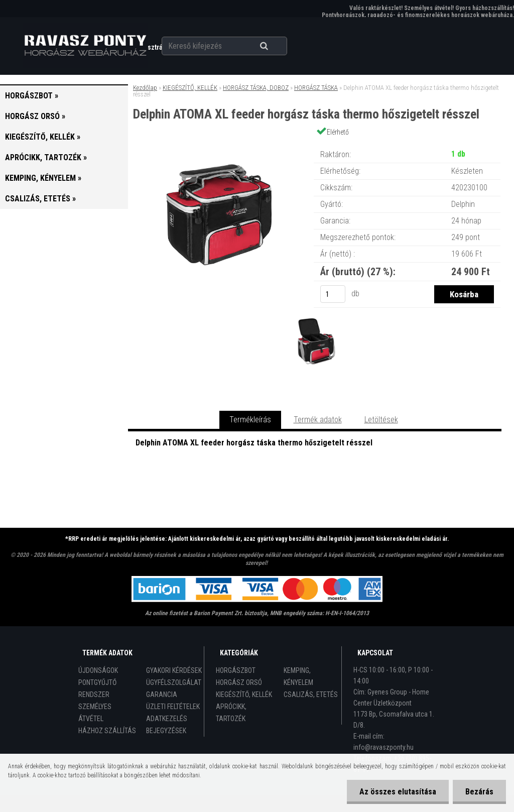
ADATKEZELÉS (167, 719)
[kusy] (333, 294)
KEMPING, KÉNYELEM (298, 676)
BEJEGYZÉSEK (166, 731)
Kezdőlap (145, 88)
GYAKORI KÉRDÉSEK (174, 670)
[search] (276, 46)
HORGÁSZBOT (236, 670)
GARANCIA (162, 694)
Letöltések (381, 420)
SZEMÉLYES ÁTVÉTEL (95, 713)
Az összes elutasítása (398, 792)
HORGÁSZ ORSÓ (239, 682)
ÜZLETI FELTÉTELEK (173, 707)
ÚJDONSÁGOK (98, 670)
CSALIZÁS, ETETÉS (311, 694)
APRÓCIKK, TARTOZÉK (231, 713)
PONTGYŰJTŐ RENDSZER (97, 688)
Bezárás (479, 792)
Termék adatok (318, 420)
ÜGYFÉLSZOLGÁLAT (174, 682)
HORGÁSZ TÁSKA (316, 88)
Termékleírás (250, 420)
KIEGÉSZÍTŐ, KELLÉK (190, 88)
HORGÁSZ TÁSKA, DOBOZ (256, 88)
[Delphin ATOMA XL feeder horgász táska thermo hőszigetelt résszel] (220, 144)
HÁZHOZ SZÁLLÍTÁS (107, 731)
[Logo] (85, 46)
